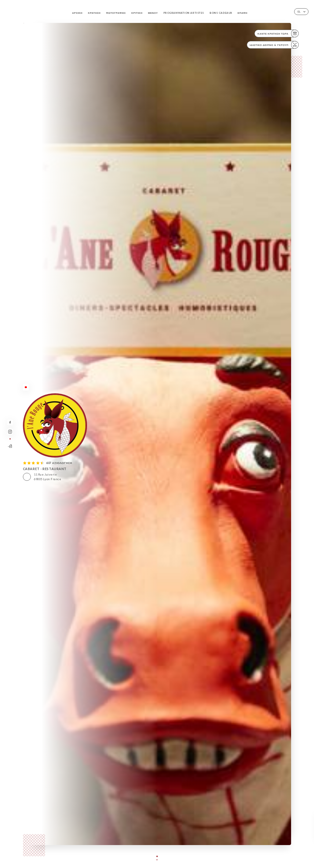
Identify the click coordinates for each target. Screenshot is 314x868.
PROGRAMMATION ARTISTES (184, 13)
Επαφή (243, 13)
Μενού (153, 13)
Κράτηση (94, 13)
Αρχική (77, 13)
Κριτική (137, 13)
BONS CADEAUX (221, 13)
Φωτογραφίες (116, 13)
